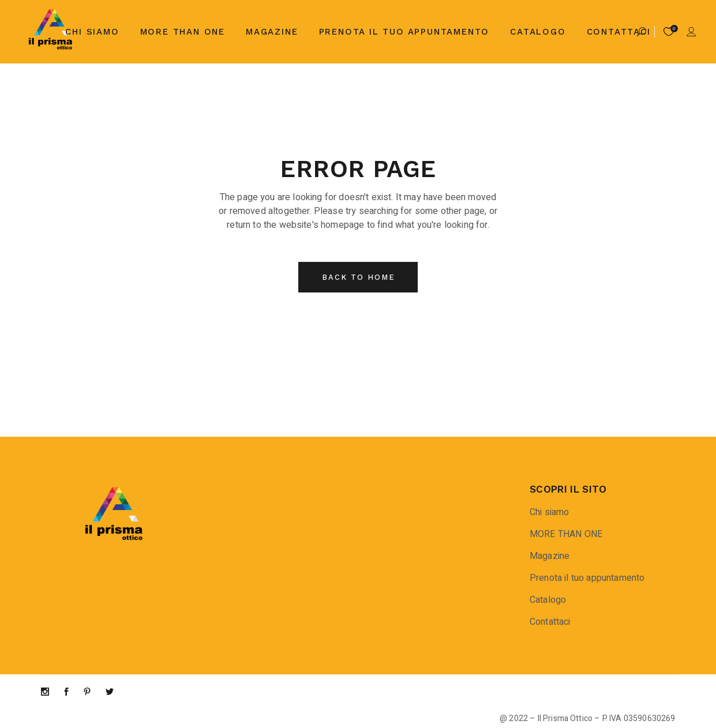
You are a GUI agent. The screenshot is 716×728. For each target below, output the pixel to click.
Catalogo (548, 600)
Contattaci (550, 622)
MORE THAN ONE (566, 534)
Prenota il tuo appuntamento (587, 578)
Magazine (550, 556)
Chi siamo (549, 512)
